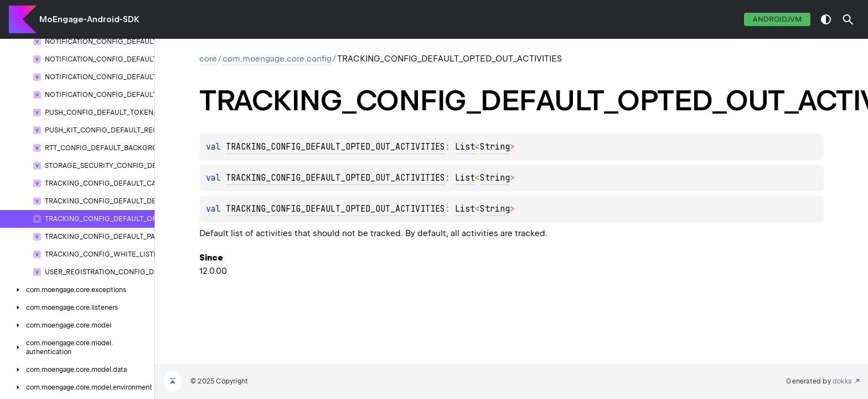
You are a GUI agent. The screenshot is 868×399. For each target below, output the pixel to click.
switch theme (826, 19)
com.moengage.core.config (277, 59)
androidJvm (777, 19)
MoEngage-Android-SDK (89, 19)
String (495, 147)
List (465, 147)
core (208, 59)
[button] (848, 19)
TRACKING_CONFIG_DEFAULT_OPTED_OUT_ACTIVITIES (335, 147)
